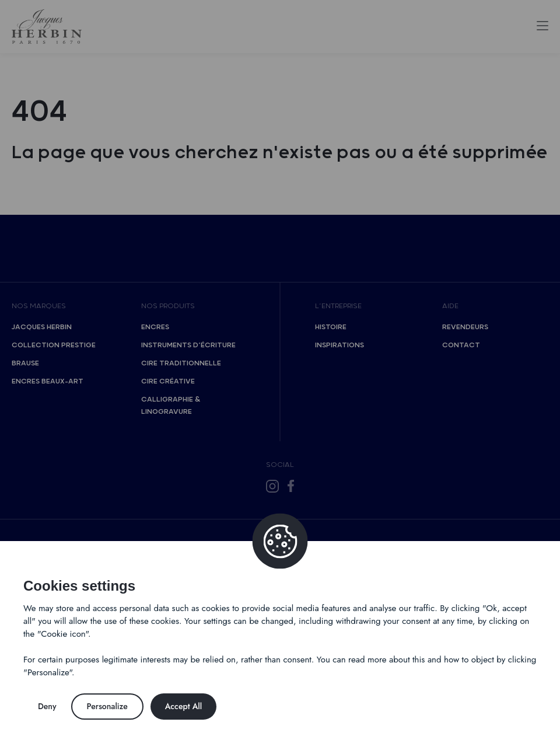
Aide (450, 306)
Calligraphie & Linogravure (171, 406)
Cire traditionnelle (181, 363)
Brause (25, 363)
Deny (47, 706)
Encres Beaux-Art (48, 381)
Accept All (184, 706)
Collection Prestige (54, 345)
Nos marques (39, 306)
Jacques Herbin (42, 327)
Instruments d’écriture (188, 345)
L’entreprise (338, 306)
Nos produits (168, 306)
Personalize (107, 706)
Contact (461, 345)
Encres (155, 327)
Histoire (331, 327)
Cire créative (168, 381)
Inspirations (339, 345)
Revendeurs (465, 327)
